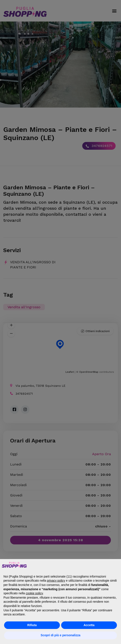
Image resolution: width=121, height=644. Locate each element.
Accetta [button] (89, 625)
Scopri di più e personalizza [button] (60, 635)
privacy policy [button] (56, 581)
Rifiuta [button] (32, 625)
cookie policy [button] (34, 593)
